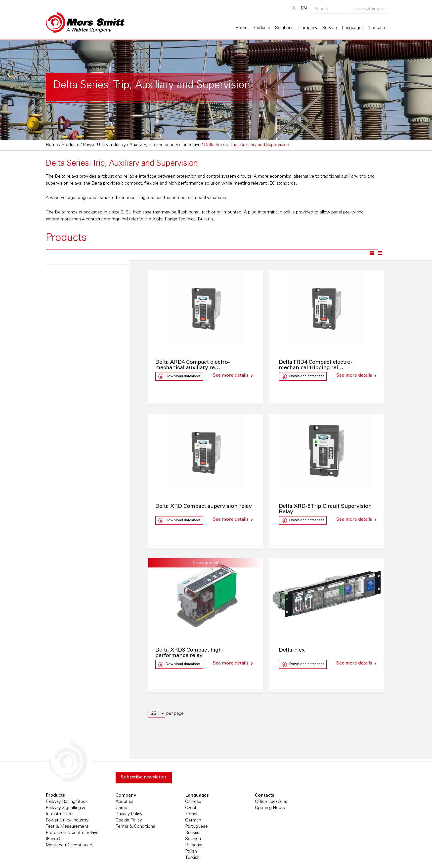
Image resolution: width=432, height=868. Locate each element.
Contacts (377, 28)
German (193, 820)
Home (241, 28)
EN (304, 8)
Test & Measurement (67, 827)
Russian (193, 833)
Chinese (193, 802)
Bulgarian (194, 845)
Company (308, 28)
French (192, 814)
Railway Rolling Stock (67, 802)
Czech (191, 808)
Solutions (284, 28)
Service (330, 28)
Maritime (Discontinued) (70, 845)
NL (294, 8)
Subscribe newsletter (144, 778)
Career (122, 808)
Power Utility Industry (67, 820)
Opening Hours (270, 808)
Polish (191, 852)
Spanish (193, 839)
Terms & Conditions (135, 827)
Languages (353, 28)
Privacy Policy (129, 814)
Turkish (192, 858)
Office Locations (271, 802)
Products (261, 28)
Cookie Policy (129, 820)
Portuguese (196, 827)
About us (125, 802)
